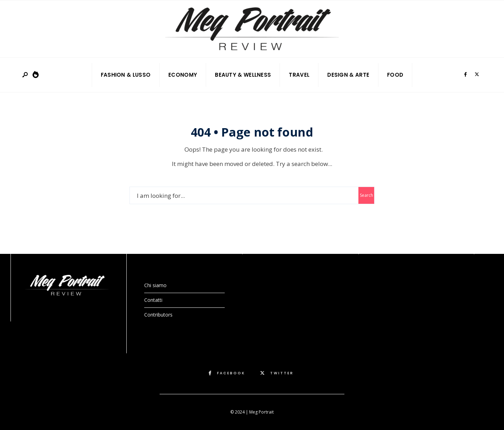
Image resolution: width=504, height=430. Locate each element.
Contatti (153, 300)
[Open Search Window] (26, 75)
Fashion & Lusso (126, 75)
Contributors (158, 315)
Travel (299, 75)
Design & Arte (348, 75)
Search (366, 195)
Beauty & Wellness (243, 75)
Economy (183, 75)
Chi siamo (155, 285)
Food (395, 75)
